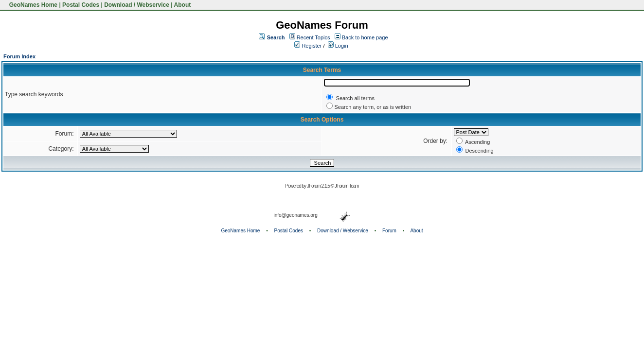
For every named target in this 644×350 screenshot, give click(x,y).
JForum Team (347, 186)
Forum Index (19, 56)
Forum (389, 231)
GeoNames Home (32, 5)
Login (338, 46)
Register (308, 46)
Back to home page (365, 37)
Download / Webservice (137, 5)
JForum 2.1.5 (319, 186)
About (183, 5)
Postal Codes (81, 5)
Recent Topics (313, 37)
